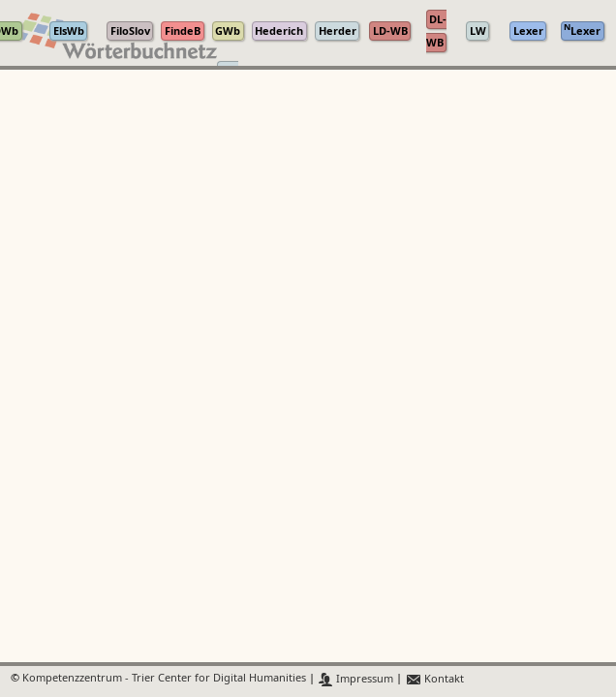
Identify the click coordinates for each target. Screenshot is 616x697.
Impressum (356, 679)
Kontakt (434, 679)
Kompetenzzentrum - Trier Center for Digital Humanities (164, 679)
